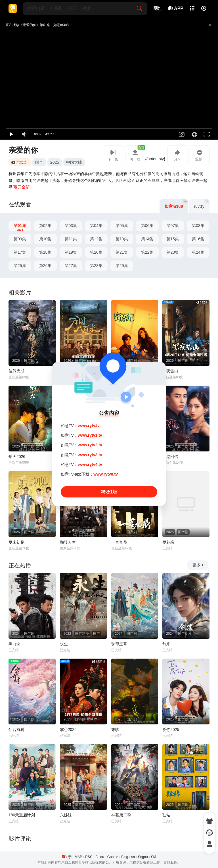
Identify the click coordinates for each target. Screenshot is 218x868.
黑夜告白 (170, 371)
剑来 (166, 644)
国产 (39, 162)
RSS (89, 857)
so (133, 857)
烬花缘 (168, 542)
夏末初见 (16, 542)
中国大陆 (74, 162)
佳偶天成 (16, 371)
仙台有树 (16, 730)
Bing (125, 857)
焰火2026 (17, 457)
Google (113, 857)
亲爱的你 (23, 150)
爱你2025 (171, 730)
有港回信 (170, 457)
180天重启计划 (22, 815)
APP (176, 8)
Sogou (143, 857)
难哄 (115, 730)
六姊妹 (66, 815)
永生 (64, 644)
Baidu (100, 857)
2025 (55, 162)
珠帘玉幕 (119, 644)
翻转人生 (68, 542)
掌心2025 (68, 730)
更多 (198, 565)
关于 (68, 857)
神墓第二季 (121, 815)
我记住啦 (109, 492)
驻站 (166, 815)
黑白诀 (14, 644)
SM (154, 857)
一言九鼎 (119, 542)
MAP (78, 857)
